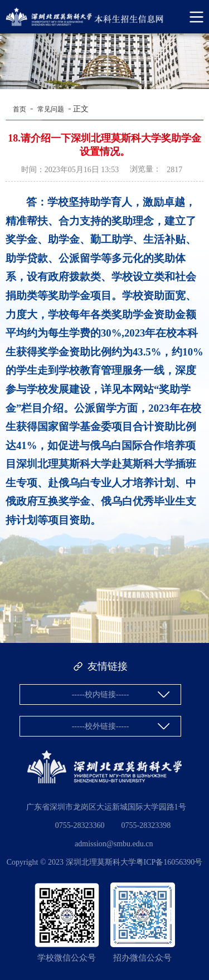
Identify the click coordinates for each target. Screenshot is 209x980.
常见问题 (51, 109)
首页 (20, 109)
